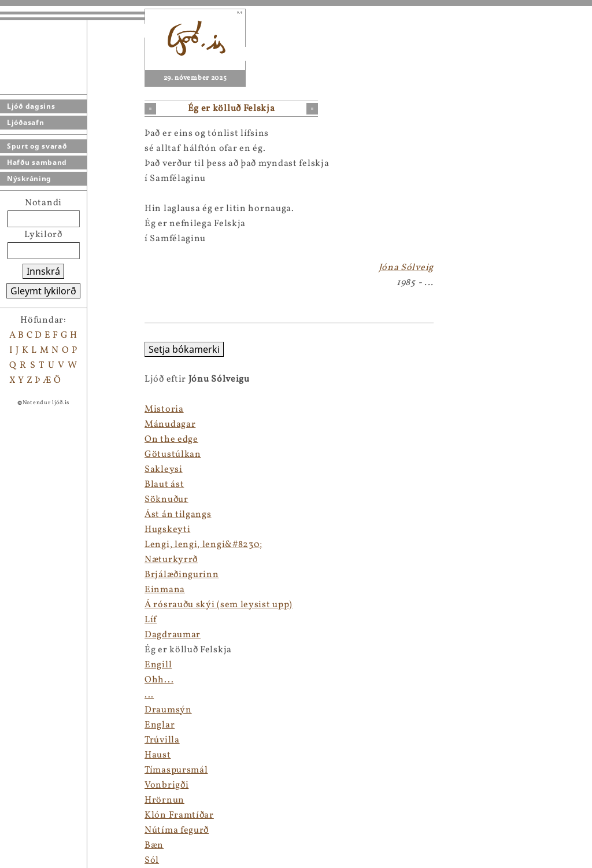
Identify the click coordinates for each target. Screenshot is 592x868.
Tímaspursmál (176, 770)
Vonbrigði (166, 785)
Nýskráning (29, 178)
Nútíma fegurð (177, 830)
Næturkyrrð (171, 560)
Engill (158, 665)
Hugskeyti (167, 530)
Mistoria (164, 409)
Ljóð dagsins (31, 106)
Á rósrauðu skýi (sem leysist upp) (219, 605)
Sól (152, 860)
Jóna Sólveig (406, 268)
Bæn (154, 845)
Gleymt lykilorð (43, 291)
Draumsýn (168, 710)
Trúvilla (162, 740)
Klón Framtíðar (179, 815)
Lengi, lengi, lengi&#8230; (203, 545)
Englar (160, 725)
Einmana (165, 590)
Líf (151, 620)
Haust (158, 755)
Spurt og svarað (37, 146)
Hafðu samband (37, 162)
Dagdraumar (173, 635)
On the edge (171, 439)
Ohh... (159, 680)
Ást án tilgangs (178, 515)
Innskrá (43, 271)
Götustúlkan (173, 455)
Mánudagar (170, 424)
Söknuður (166, 500)
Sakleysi (164, 470)
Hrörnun (164, 800)
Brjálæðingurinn (182, 575)
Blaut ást (164, 485)
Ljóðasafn (25, 122)
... (149, 695)
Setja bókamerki (184, 349)
